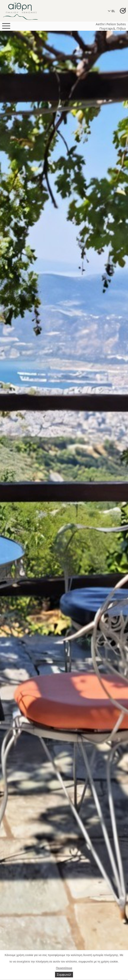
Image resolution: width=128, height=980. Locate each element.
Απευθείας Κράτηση (123, 10)
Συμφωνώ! (64, 975)
